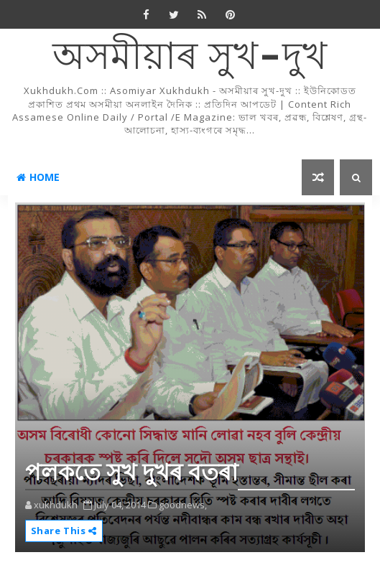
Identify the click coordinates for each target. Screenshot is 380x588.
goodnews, (183, 505)
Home (38, 177)
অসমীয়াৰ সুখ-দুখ (190, 58)
